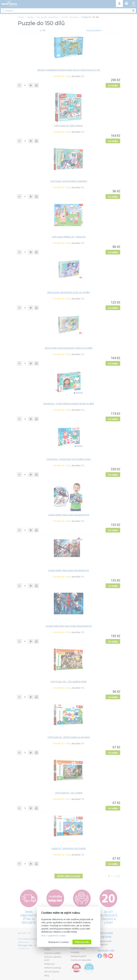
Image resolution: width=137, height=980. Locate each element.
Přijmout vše (82, 942)
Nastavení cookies (59, 942)
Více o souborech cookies (54, 936)
